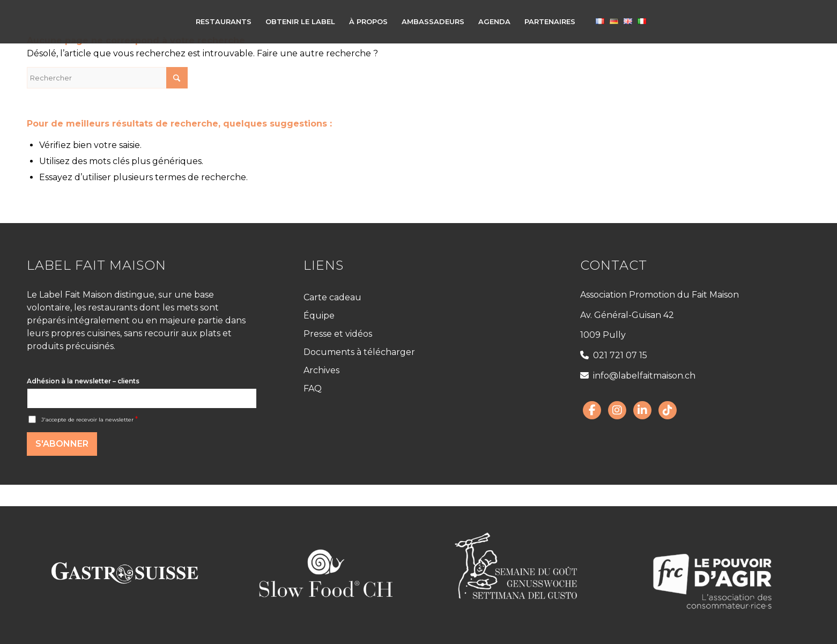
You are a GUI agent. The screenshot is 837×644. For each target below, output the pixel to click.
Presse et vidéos (338, 334)
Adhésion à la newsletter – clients (83, 381)
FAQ (313, 388)
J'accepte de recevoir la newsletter (90, 420)
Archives (321, 370)
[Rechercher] (107, 78)
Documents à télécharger (359, 352)
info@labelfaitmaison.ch (638, 376)
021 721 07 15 (614, 355)
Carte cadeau (332, 297)
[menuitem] (224, 21)
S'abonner (62, 444)
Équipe (319, 316)
